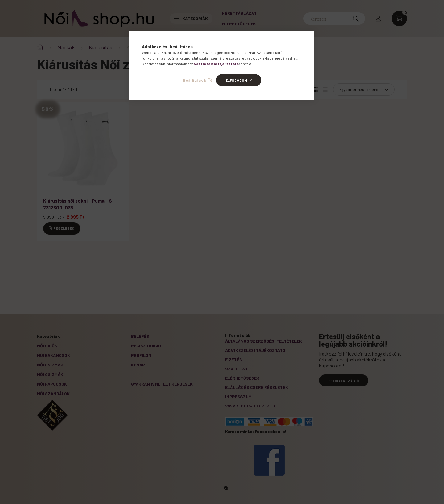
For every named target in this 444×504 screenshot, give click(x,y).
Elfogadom (236, 80)
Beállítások (195, 80)
